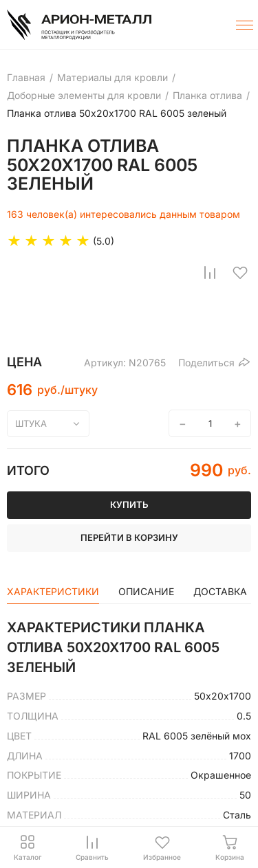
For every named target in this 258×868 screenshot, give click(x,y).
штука (31, 423)
